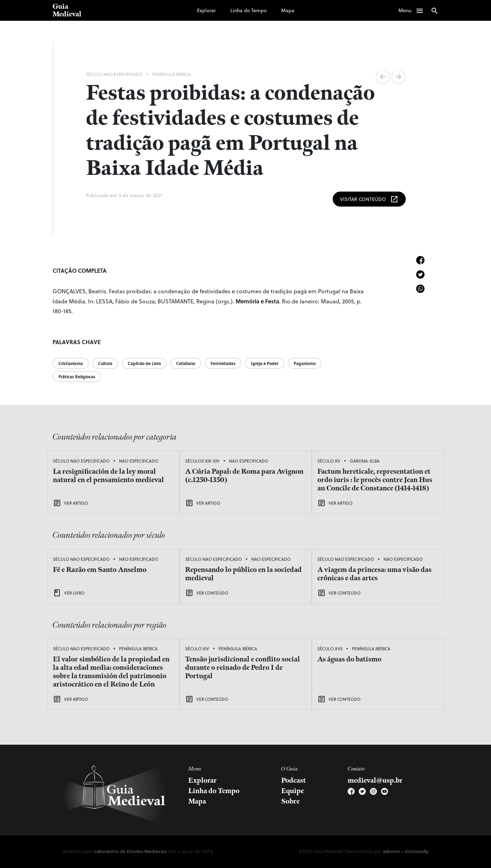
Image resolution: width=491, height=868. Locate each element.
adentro (391, 851)
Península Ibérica (171, 74)
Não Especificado (139, 461)
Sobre (290, 801)
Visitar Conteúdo (369, 199)
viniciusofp (416, 851)
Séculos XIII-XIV (202, 461)
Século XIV (197, 649)
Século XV (329, 461)
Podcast (294, 781)
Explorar (206, 10)
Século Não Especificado (114, 74)
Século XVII (330, 649)
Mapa (288, 10)
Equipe (292, 791)
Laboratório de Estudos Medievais (130, 851)
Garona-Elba (365, 461)
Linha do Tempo (248, 10)
